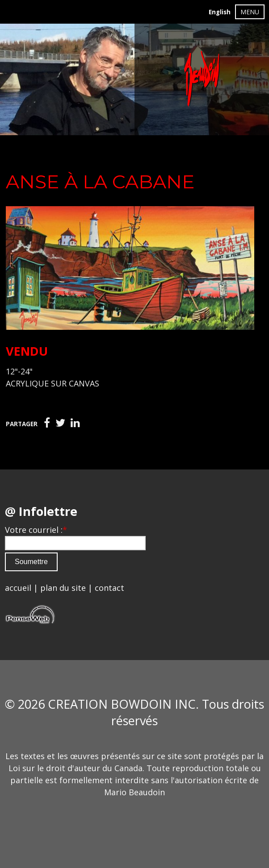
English (220, 12)
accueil (18, 588)
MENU (250, 12)
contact (109, 588)
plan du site (63, 588)
